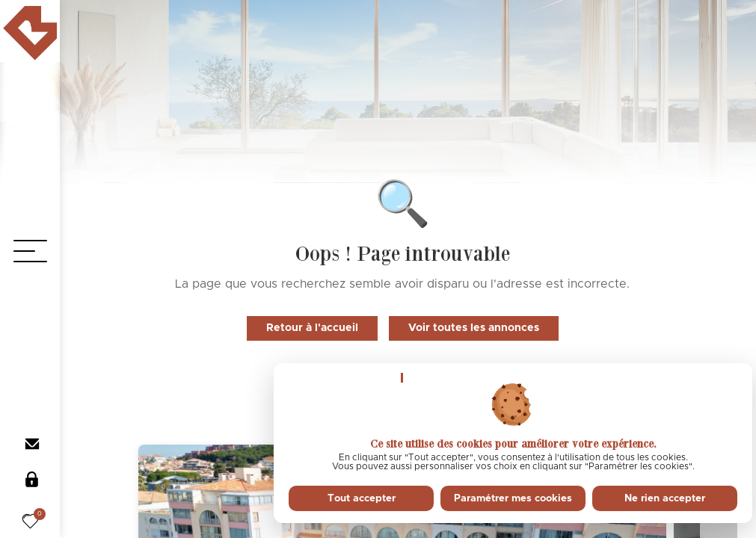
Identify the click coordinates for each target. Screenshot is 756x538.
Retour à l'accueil (312, 328)
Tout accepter (362, 498)
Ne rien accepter (665, 498)
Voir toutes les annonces (474, 328)
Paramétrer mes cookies (513, 498)
